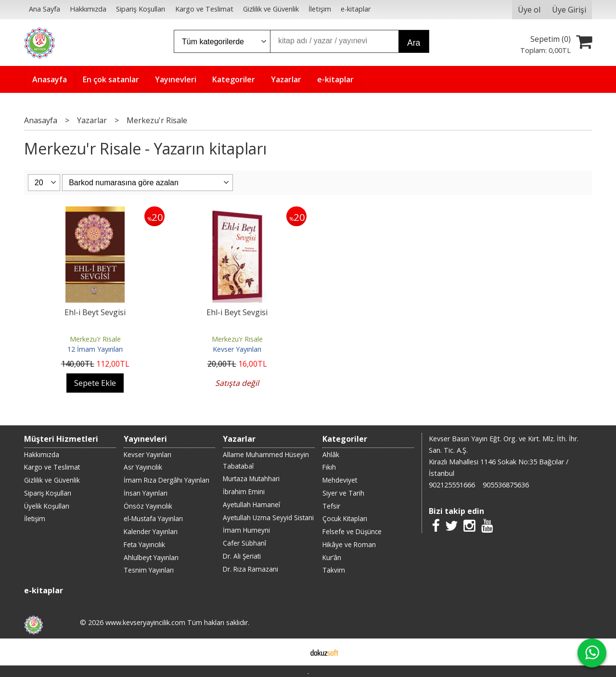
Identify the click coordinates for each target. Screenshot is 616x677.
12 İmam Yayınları (95, 349)
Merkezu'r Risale (95, 339)
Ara (414, 43)
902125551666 (452, 485)
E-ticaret (293, 652)
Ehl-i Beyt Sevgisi (95, 312)
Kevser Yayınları (237, 349)
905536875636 (506, 485)
